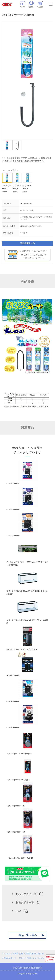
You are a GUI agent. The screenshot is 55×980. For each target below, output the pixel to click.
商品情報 (23, 4)
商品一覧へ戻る (28, 935)
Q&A (20, 911)
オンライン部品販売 (40, 5)
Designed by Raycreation (27, 974)
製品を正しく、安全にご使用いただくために (25, 958)
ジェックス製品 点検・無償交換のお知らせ (24, 953)
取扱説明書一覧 (26, 903)
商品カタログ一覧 (27, 894)
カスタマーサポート (31, 5)
